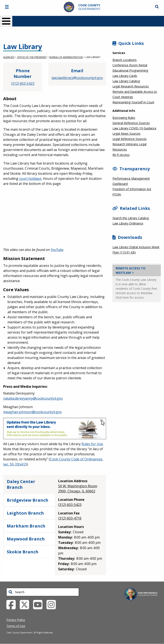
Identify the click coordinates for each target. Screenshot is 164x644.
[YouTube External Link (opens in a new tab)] (39, 604)
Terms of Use (16, 626)
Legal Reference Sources (130, 139)
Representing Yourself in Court (133, 102)
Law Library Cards (125, 76)
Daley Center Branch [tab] (21, 484)
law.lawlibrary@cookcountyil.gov (77, 78)
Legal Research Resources (131, 86)
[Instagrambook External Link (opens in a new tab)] (53, 604)
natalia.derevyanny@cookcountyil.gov (33, 398)
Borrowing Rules (124, 118)
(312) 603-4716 (70, 518)
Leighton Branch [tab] (25, 513)
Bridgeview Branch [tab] (28, 500)
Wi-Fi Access (121, 155)
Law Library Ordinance (128, 223)
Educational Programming (130, 70)
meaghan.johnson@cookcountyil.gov (32, 412)
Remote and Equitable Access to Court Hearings (135, 94)
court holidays (30, 179)
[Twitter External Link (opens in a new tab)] (26, 604)
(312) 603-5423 (23, 83)
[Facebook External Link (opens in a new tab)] (13, 604)
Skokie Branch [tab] (23, 552)
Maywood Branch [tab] (26, 539)
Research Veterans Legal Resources (129, 147)
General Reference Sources (131, 123)
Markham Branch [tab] (26, 526)
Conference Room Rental (130, 65)
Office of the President (32, 57)
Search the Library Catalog (131, 218)
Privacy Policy (16, 620)
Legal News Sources (126, 134)
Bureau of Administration (66, 57)
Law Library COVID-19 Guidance (134, 128)
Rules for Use (92, 444)
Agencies (9, 57)
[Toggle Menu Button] (6, 21)
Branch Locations (125, 60)
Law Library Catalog (126, 81)
